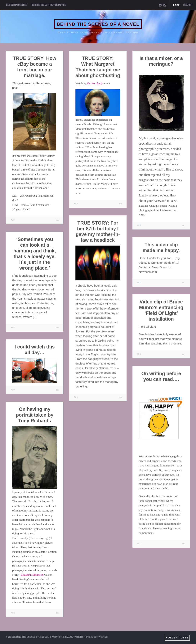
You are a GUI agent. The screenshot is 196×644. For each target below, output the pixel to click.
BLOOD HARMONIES (17, 5)
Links (176, 5)
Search (188, 5)
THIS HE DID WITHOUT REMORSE (49, 5)
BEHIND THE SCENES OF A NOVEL (98, 24)
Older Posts (178, 638)
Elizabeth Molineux (32, 575)
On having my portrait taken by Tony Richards (35, 415)
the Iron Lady (95, 83)
